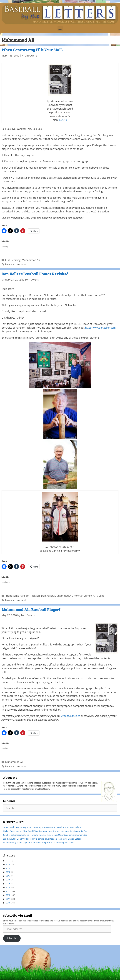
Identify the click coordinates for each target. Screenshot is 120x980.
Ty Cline (100, 596)
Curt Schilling (13, 260)
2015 (8, 884)
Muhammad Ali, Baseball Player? (31, 609)
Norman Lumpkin (84, 596)
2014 (8, 887)
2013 (8, 891)
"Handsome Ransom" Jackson (22, 596)
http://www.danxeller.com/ (101, 328)
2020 (8, 864)
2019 (8, 868)
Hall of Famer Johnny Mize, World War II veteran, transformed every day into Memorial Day (45, 831)
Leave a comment (16, 264)
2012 (8, 895)
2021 (8, 861)
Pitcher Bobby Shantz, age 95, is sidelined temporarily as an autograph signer (39, 843)
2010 (8, 903)
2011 (8, 899)
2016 (8, 880)
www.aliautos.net (70, 716)
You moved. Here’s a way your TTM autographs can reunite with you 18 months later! (43, 827)
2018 (8, 872)
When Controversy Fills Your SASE (32, 50)
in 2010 (63, 120)
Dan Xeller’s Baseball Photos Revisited (35, 274)
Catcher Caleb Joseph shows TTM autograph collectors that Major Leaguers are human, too (45, 835)
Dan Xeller (47, 596)
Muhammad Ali (31, 260)
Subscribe (12, 938)
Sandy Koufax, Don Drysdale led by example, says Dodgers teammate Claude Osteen (42, 839)
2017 (8, 876)
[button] (60, 29)
